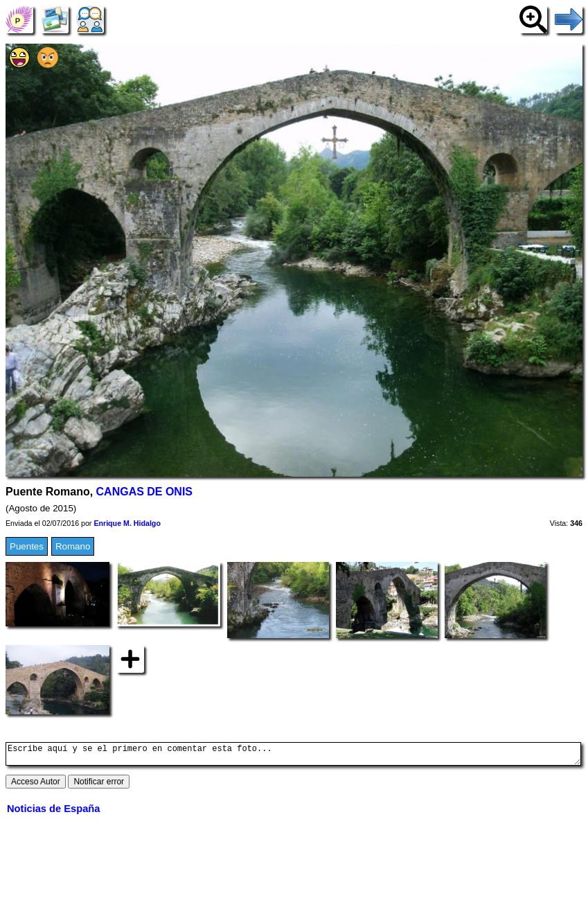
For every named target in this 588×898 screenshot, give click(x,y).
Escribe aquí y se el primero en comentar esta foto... (293, 756)
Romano (73, 546)
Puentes (27, 546)
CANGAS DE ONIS (144, 492)
